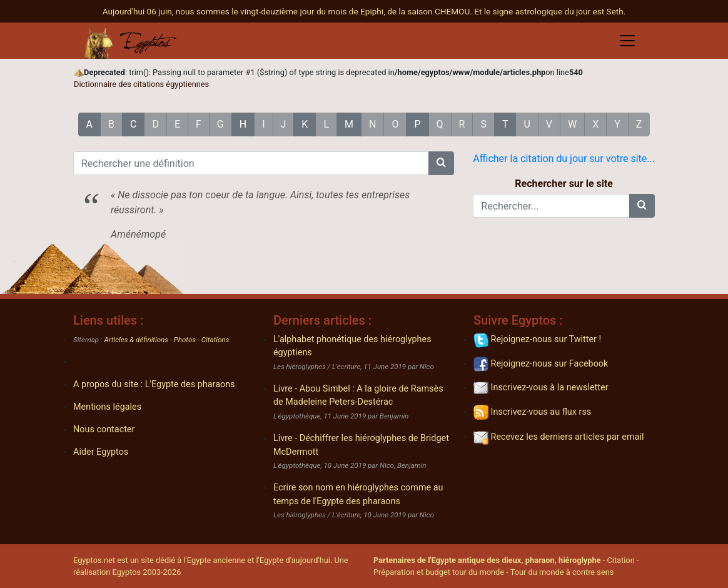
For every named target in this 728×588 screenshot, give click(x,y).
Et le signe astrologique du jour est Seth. (550, 11)
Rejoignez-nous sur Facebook (541, 364)
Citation (620, 560)
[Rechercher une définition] (251, 163)
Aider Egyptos (101, 452)
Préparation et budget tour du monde (439, 572)
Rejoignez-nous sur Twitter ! (537, 339)
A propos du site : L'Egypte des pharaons (154, 384)
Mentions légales (107, 407)
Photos (185, 340)
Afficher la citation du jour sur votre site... (564, 159)
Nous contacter (104, 429)
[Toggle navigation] (627, 41)
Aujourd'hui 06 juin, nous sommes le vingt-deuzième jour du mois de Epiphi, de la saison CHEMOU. (289, 11)
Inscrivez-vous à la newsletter (541, 388)
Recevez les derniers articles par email (559, 437)
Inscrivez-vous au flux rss (532, 412)
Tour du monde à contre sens (562, 572)
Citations (215, 340)
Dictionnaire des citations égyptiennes (141, 84)
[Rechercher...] (551, 206)
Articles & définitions (137, 340)
